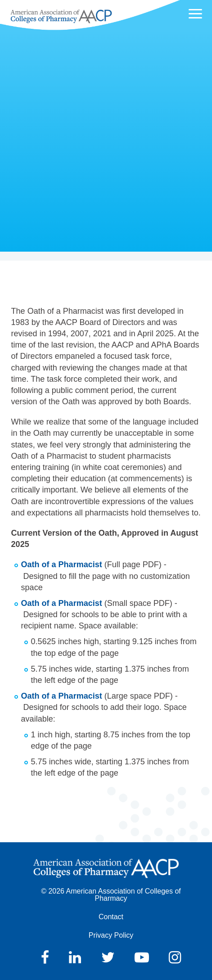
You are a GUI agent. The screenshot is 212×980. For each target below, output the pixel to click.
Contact (111, 917)
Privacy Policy (111, 935)
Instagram (175, 957)
